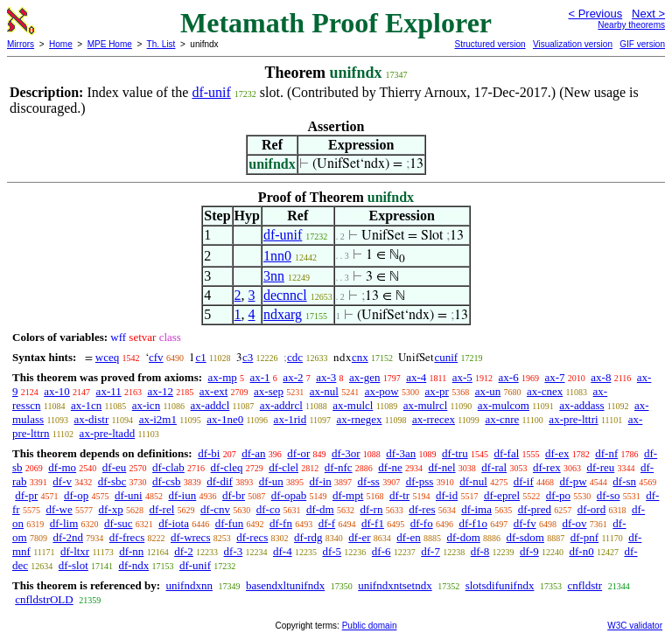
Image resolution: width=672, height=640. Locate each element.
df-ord (592, 509)
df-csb (167, 481)
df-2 (184, 551)
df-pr (26, 495)
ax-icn (146, 405)
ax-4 (416, 377)
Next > (648, 14)
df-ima (476, 509)
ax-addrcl (281, 405)
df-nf (606, 453)
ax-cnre (502, 419)
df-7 (430, 551)
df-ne (390, 467)
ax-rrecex (434, 419)
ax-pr (436, 391)
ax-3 (326, 377)
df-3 (234, 551)
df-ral (494, 467)
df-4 (283, 551)
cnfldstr (584, 585)
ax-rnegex (360, 419)
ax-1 (260, 377)
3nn (274, 276)
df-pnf (585, 537)
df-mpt (348, 495)
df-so (609, 495)
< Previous (595, 14)
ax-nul (324, 391)
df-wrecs (190, 537)
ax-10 (57, 391)
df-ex (557, 453)
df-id (447, 495)
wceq (107, 357)
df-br (234, 495)
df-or (298, 453)
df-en (408, 537)
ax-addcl (210, 405)
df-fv (525, 523)
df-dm (320, 509)
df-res (422, 509)
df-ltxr (75, 551)
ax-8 (601, 377)
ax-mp (223, 377)
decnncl (285, 295)
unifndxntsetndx (395, 585)
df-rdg (308, 537)
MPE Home (110, 44)
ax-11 (109, 391)
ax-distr (92, 419)
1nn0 (277, 256)
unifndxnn (189, 585)
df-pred (535, 509)
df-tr (399, 495)
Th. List (161, 44)
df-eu (114, 467)
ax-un (488, 391)
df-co (268, 509)
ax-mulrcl (426, 405)
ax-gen (364, 377)
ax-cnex (545, 391)
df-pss (420, 481)
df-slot (73, 565)
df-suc (119, 523)
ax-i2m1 (158, 419)
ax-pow (382, 391)
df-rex (547, 467)
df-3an (401, 453)
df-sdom (525, 537)
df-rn (371, 509)
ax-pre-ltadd (108, 433)
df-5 (332, 551)
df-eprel (502, 495)
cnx (360, 357)
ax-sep (269, 391)
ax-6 (509, 377)
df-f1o (473, 523)
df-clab (168, 467)
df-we (59, 509)
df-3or (346, 453)
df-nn (131, 551)
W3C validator (635, 626)
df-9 (529, 551)
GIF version (642, 44)
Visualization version (573, 44)
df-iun (182, 495)
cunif (446, 357)
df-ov (574, 523)
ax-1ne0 (225, 419)
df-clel (283, 467)
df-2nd (68, 537)
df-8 (480, 551)
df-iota (174, 523)
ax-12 (160, 391)
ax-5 (462, 377)
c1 (200, 357)
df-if (524, 481)
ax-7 (554, 377)
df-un (271, 481)
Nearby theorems (631, 25)
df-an (253, 453)
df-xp (111, 509)
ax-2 (293, 377)
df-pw (574, 481)
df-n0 (582, 551)
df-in (321, 481)
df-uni (129, 495)
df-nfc (339, 467)
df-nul (473, 481)
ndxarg (283, 314)
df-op (76, 495)
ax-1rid (290, 419)
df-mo (62, 467)
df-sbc (112, 481)
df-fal (506, 453)
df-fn (281, 523)
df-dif (220, 481)
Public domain (370, 626)
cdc (295, 357)
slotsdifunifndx (500, 585)
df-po (558, 495)
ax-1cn (86, 405)
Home (61, 44)
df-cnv (215, 509)
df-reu (600, 467)
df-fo (422, 523)
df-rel (161, 509)
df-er (359, 537)
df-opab (289, 495)
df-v (62, 481)
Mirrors (21, 44)
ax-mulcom (504, 405)
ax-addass (581, 405)
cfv (156, 357)
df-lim (64, 523)
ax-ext (213, 391)
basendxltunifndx (285, 585)
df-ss (369, 481)
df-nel (442, 467)
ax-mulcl (353, 405)
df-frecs (127, 537)
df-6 (381, 551)
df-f (327, 523)
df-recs (252, 537)
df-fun (230, 523)
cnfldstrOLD (44, 599)
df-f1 (373, 523)
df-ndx (134, 565)
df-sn (624, 481)
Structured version (490, 44)
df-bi (209, 453)
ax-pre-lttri (573, 419)
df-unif (211, 92)
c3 (248, 357)
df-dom (464, 537)
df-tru (455, 453)
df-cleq (227, 467)
